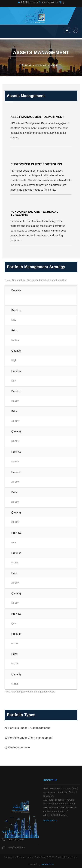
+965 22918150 (49, 2)
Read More (50, 821)
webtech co (48, 864)
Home (28, 65)
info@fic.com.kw (28, 2)
